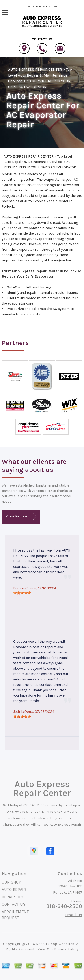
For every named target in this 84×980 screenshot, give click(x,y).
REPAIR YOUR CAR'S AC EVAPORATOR (47, 167)
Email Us (73, 915)
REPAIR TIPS (13, 897)
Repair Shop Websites (55, 944)
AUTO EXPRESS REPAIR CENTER (35, 69)
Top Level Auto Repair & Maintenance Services (40, 75)
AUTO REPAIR (14, 890)
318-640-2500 (34, 805)
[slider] (22, 593)
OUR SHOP (12, 882)
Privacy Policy (66, 949)
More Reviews (21, 517)
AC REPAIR (35, 81)
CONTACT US (14, 904)
